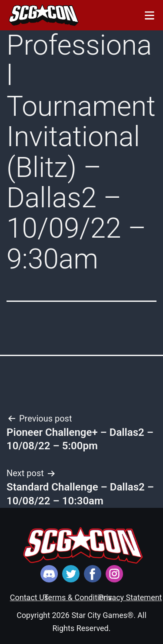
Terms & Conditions (78, 597)
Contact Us (29, 597)
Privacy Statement (130, 597)
